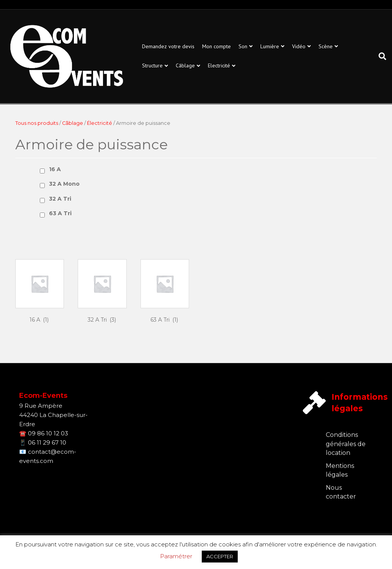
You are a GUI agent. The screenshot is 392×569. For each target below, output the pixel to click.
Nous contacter (341, 492)
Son (243, 46)
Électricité (100, 123)
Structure (152, 65)
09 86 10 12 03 (48, 433)
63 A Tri (60, 213)
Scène (326, 46)
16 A (55, 169)
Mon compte (216, 46)
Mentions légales (340, 470)
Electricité (219, 65)
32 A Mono (64, 184)
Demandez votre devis (168, 46)
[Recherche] (381, 56)
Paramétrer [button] (176, 556)
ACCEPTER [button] (220, 556)
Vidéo (299, 46)
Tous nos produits (37, 123)
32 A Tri (60, 199)
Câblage (185, 65)
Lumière (270, 46)
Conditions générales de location (346, 444)
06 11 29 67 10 (47, 442)
